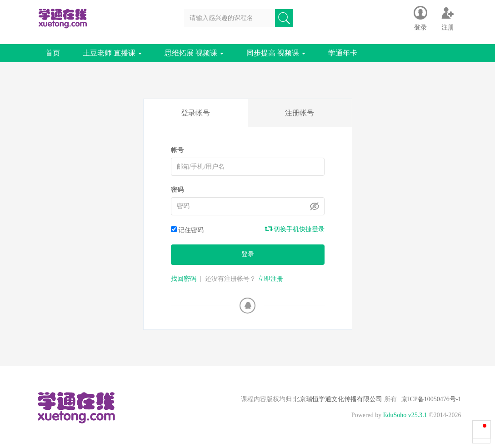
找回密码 (184, 279)
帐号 (177, 150)
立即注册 (270, 279)
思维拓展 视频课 (194, 53)
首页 (53, 53)
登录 (248, 254)
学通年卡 (343, 53)
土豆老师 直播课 (112, 53)
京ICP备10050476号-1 (431, 399)
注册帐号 (300, 113)
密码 (177, 190)
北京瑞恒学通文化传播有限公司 (338, 399)
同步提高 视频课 (276, 53)
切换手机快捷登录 (295, 229)
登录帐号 (195, 113)
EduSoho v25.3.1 (405, 415)
